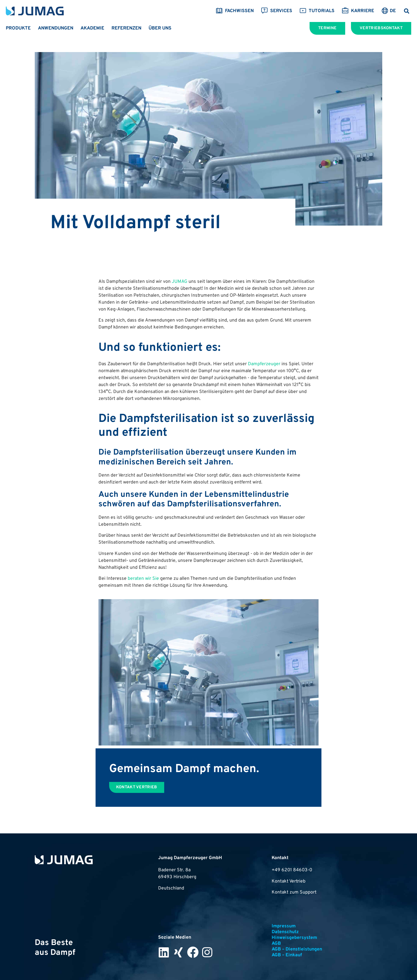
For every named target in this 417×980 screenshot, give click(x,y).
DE (393, 11)
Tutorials (317, 11)
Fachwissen (235, 11)
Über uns (160, 28)
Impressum (284, 926)
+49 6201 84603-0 (292, 870)
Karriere (358, 11)
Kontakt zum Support (294, 892)
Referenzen (126, 28)
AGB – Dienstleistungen (297, 949)
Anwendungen (56, 28)
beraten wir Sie (143, 579)
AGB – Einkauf (287, 955)
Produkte (18, 28)
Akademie (92, 28)
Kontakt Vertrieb (289, 881)
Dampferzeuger (264, 364)
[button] (406, 11)
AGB (276, 944)
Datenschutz (285, 932)
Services (277, 11)
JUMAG (180, 282)
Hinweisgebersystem (294, 938)
